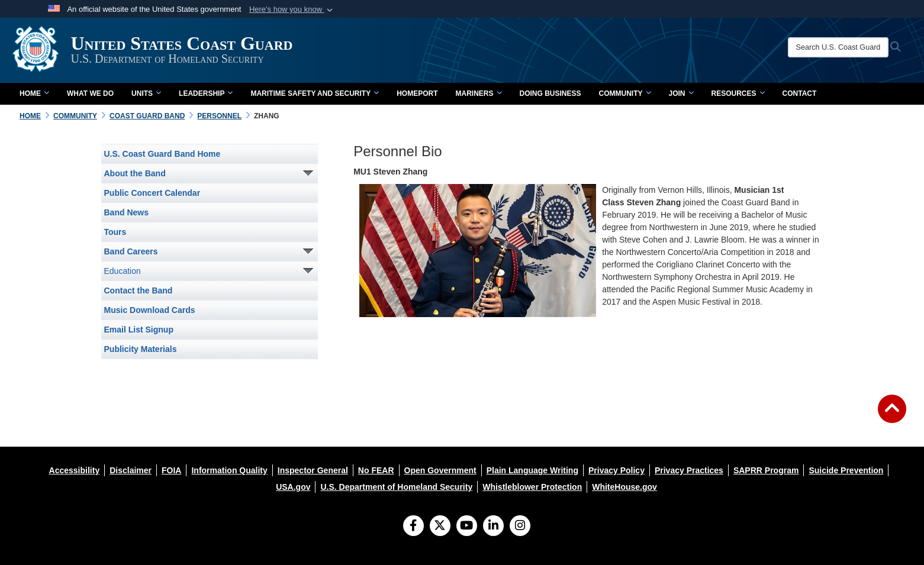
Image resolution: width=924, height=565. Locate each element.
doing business (550, 93)
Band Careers (131, 251)
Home (34, 93)
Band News (126, 212)
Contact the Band (139, 290)
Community (625, 93)
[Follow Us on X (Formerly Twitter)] (440, 527)
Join (681, 93)
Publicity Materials (141, 349)
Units (146, 93)
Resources (738, 93)
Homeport (417, 93)
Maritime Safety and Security (315, 93)
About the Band (135, 173)
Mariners (478, 93)
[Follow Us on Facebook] (413, 527)
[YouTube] (467, 527)
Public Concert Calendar (152, 193)
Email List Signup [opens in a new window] (139, 330)
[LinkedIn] (493, 527)
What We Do (90, 93)
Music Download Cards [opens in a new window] (150, 310)
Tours (115, 232)
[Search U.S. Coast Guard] (840, 47)
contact (800, 93)
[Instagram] (520, 527)
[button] (292, 9)
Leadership (206, 93)
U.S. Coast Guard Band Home (162, 154)
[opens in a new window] (75, 470)
